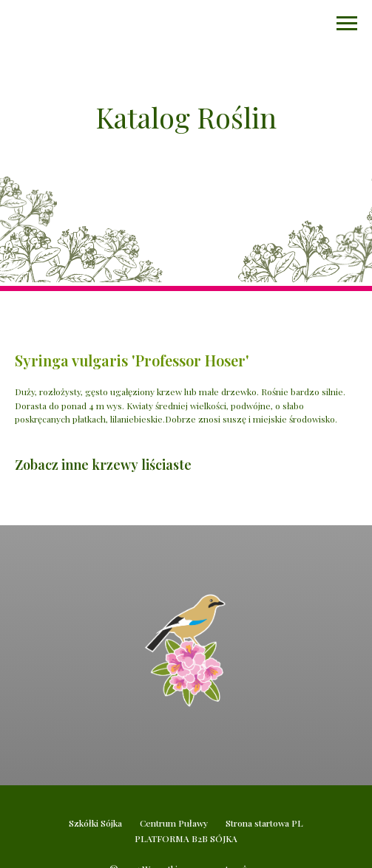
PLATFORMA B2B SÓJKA (186, 838)
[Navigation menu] (347, 24)
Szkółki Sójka (95, 823)
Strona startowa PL (264, 823)
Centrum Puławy (174, 823)
